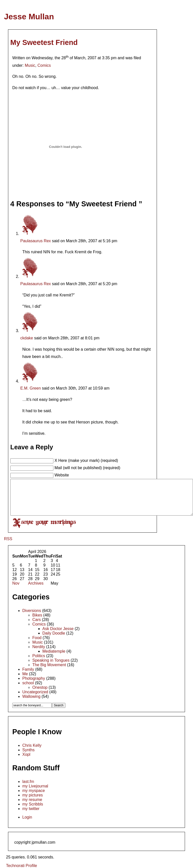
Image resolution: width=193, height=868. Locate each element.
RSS (8, 539)
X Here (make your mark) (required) (86, 460)
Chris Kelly (32, 745)
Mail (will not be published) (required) (87, 468)
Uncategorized (35, 692)
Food (37, 638)
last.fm (28, 782)
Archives (36, 583)
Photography (34, 678)
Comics (44, 65)
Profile (31, 866)
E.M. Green (31, 388)
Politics (39, 656)
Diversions (32, 611)
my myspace (34, 791)
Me (25, 674)
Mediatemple (54, 651)
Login (27, 817)
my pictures (33, 795)
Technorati (15, 866)
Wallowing (31, 696)
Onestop (40, 687)
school (28, 683)
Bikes (37, 615)
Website (62, 475)
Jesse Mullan (29, 17)
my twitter (31, 809)
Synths (28, 750)
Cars (37, 620)
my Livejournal (35, 786)
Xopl (26, 754)
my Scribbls (33, 804)
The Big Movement (49, 665)
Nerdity (39, 647)
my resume (32, 800)
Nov (16, 583)
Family (28, 669)
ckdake (27, 338)
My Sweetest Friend (44, 42)
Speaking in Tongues (51, 660)
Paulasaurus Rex (36, 241)
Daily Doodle (54, 633)
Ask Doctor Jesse (58, 629)
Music (30, 65)
